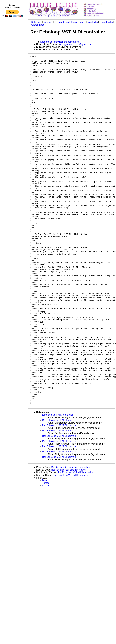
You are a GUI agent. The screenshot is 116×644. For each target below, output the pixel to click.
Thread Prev (63, 22)
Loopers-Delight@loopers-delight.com (60, 42)
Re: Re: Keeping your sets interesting (70, 537)
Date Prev (36, 22)
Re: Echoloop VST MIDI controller (60, 490)
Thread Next (77, 22)
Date (45, 551)
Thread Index (106, 22)
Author (46, 556)
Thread (46, 553)
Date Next (48, 22)
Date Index (92, 22)
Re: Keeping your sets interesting (68, 540)
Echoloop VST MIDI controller (57, 485)
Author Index (38, 25)
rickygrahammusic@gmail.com (76, 44)
